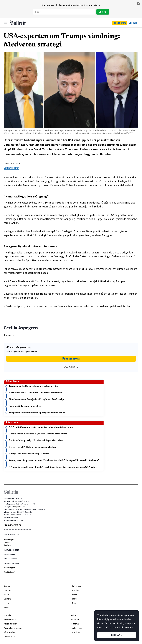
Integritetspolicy (10, 624)
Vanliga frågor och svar (13, 628)
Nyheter (7, 586)
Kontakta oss (76, 628)
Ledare (6, 603)
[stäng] (138, 4)
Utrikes (6, 595)
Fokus (75, 595)
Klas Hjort (8, 542)
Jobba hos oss (10, 637)
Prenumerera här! (13, 525)
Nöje (74, 603)
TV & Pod (8, 590)
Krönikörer (77, 586)
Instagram (75, 624)
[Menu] (6, 23)
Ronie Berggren (9, 568)
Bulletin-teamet (10, 620)
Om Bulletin (8, 615)
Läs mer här (127, 627)
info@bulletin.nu (20, 507)
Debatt (6, 607)
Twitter (74, 615)
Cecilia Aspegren (11, 168)
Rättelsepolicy (9, 632)
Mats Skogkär (9, 540)
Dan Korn (7, 545)
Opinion (76, 590)
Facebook (75, 620)
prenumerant (32, 352)
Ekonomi (7, 599)
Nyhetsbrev (75, 632)
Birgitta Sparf (9, 572)
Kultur (75, 599)
